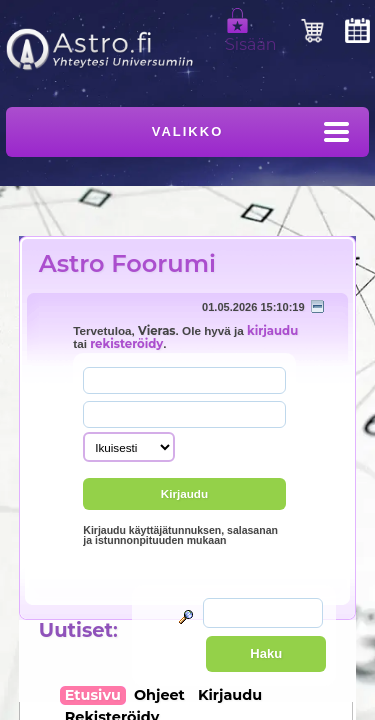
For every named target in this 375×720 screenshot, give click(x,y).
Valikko (188, 131)
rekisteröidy (126, 344)
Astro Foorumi (127, 263)
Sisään (251, 36)
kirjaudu (272, 331)
